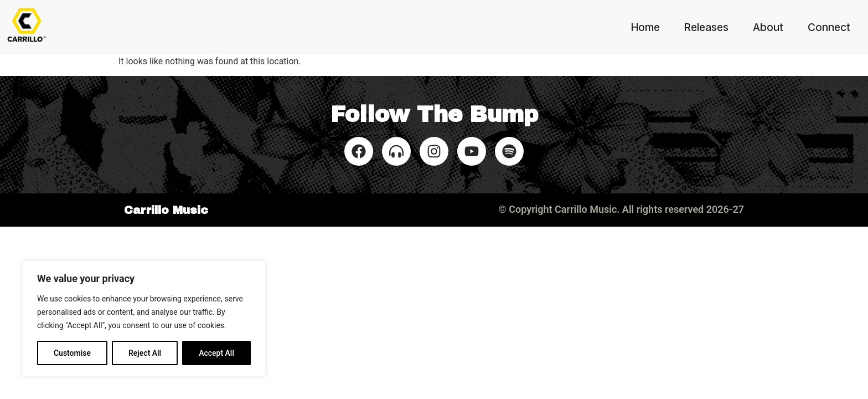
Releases (706, 27)
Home (645, 27)
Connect (829, 27)
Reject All (145, 353)
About (768, 27)
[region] (144, 319)
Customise (72, 353)
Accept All (216, 353)
